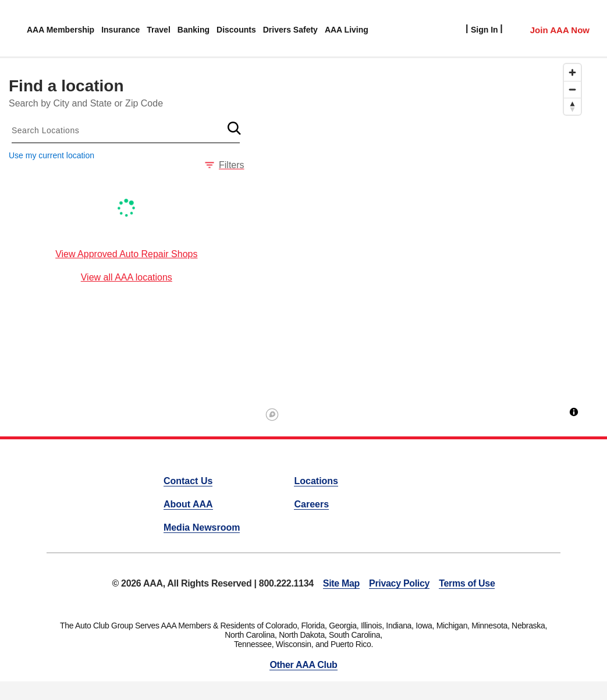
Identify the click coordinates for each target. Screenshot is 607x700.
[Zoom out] (572, 89)
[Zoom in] (572, 72)
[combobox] (126, 130)
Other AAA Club (303, 665)
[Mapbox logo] (272, 415)
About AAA (188, 504)
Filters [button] (225, 165)
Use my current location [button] (52, 155)
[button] (235, 128)
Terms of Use (467, 583)
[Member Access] (548, 29)
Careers (311, 504)
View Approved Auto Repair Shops (126, 254)
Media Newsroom (202, 527)
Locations (316, 481)
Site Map (341, 583)
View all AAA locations (127, 277)
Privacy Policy (399, 583)
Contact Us (188, 481)
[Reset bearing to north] (572, 106)
